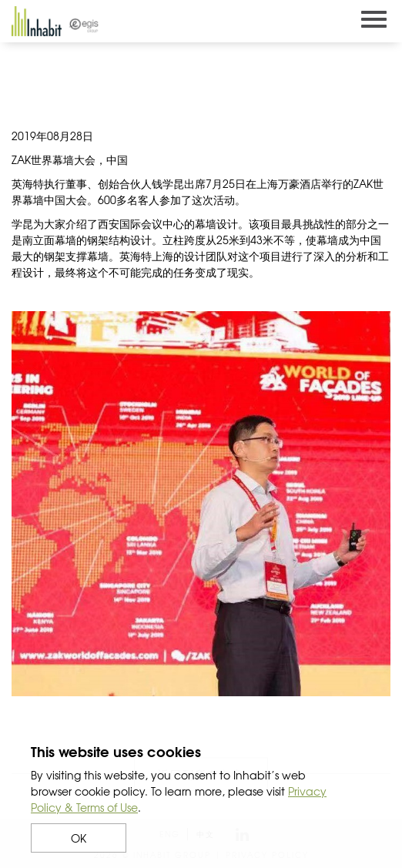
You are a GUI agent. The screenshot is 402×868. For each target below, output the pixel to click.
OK (79, 838)
